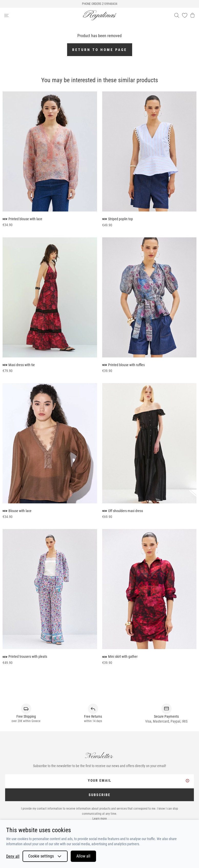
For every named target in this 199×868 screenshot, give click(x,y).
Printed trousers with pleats (28, 657)
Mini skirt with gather (123, 657)
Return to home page (100, 50)
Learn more (100, 819)
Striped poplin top (121, 219)
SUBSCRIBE (100, 795)
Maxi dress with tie (22, 365)
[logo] (100, 15)
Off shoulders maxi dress (125, 511)
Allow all (83, 856)
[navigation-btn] (43, 15)
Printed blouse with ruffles (126, 365)
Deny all (13, 856)
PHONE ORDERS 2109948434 (100, 4)
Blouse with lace (20, 511)
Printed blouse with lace (25, 219)
